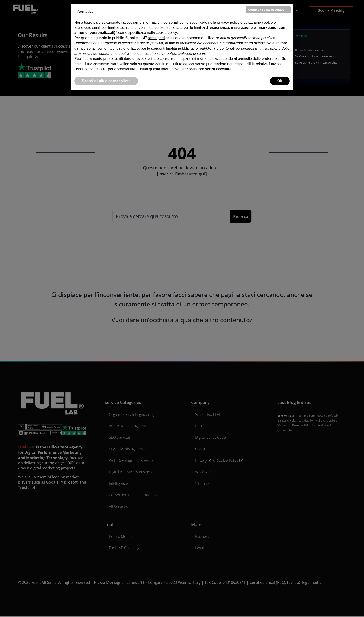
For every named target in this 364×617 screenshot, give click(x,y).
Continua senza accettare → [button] (268, 10)
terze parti (156, 38)
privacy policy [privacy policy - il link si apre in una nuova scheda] (228, 22)
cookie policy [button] (166, 33)
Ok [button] (280, 81)
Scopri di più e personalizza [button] (106, 81)
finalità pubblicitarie (182, 48)
